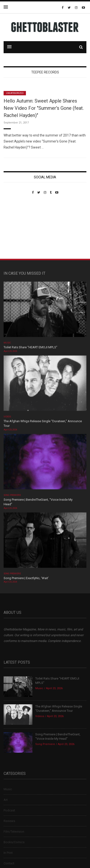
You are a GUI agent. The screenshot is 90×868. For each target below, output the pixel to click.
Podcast (9, 810)
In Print (8, 853)
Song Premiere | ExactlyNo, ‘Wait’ (26, 578)
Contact (9, 863)
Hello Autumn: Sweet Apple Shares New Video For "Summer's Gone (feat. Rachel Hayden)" (44, 108)
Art (6, 800)
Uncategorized (15, 93)
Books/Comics (14, 842)
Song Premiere (12, 495)
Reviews (9, 821)
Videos (7, 417)
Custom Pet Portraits (18, 227)
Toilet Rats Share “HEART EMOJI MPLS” (30, 347)
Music (7, 343)
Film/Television (14, 832)
